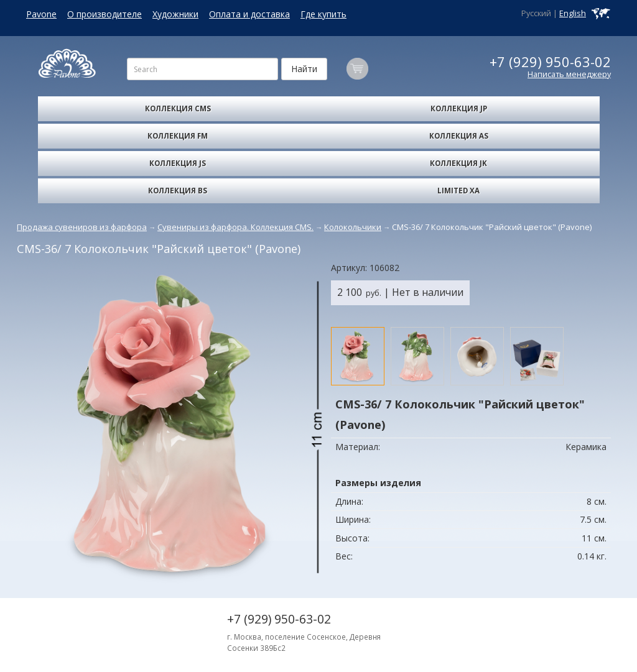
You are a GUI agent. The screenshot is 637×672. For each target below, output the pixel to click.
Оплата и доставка (249, 14)
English (573, 13)
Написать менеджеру (569, 74)
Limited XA (458, 191)
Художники (175, 14)
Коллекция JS (178, 163)
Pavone (41, 14)
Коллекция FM (178, 136)
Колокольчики (353, 227)
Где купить (323, 14)
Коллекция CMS (178, 108)
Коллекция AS (459, 136)
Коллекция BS (178, 191)
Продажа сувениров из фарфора (82, 227)
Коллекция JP (459, 108)
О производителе (105, 14)
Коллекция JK (458, 163)
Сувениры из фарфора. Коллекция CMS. (235, 227)
